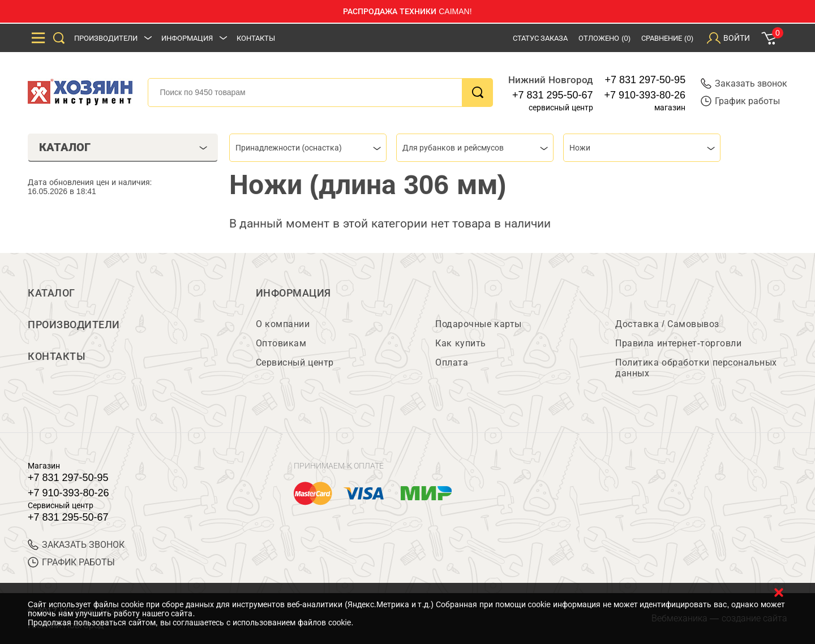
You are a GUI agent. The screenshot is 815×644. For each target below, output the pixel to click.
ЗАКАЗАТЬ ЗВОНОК (76, 545)
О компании (283, 324)
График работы (740, 101)
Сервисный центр (295, 362)
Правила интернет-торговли (678, 343)
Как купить (460, 343)
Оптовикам (281, 343)
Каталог (52, 293)
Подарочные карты (478, 324)
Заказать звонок (744, 83)
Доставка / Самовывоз (667, 324)
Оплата (452, 362)
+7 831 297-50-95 (645, 80)
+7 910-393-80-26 (645, 95)
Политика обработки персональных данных (696, 368)
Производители (106, 38)
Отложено (604, 38)
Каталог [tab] (123, 147)
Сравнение (667, 38)
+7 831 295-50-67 (553, 95)
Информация (187, 38)
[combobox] (308, 148)
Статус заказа (541, 38)
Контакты (256, 38)
